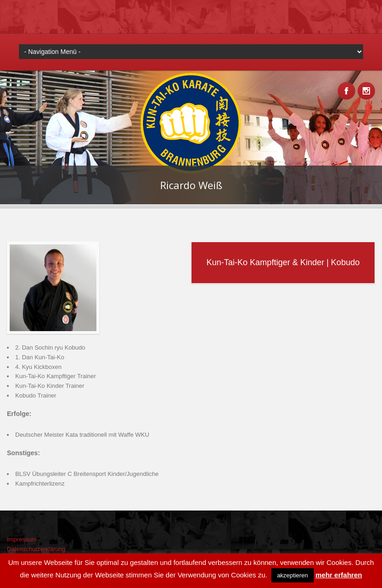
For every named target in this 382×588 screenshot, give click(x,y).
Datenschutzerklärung (36, 549)
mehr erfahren (339, 575)
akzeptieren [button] (292, 575)
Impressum (22, 539)
